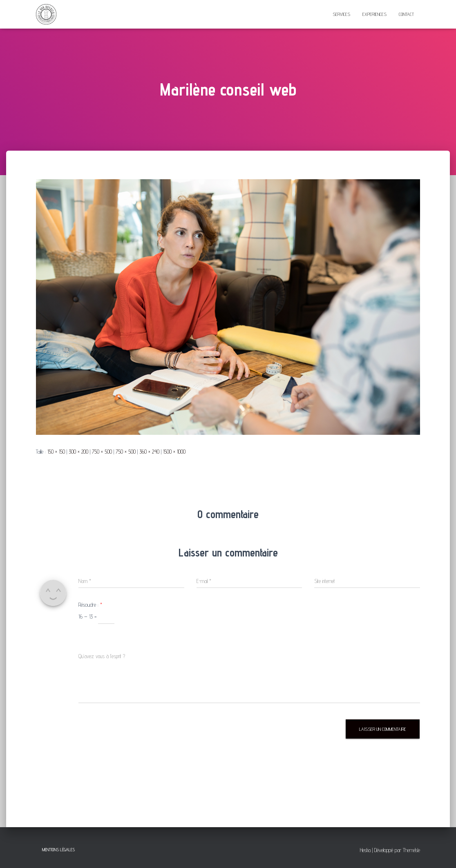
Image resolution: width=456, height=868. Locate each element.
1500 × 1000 (174, 452)
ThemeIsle (411, 850)
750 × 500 (102, 452)
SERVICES (341, 14)
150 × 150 (56, 452)
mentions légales (58, 849)
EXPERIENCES (374, 14)
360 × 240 (149, 452)
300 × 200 (78, 452)
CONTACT (406, 14)
